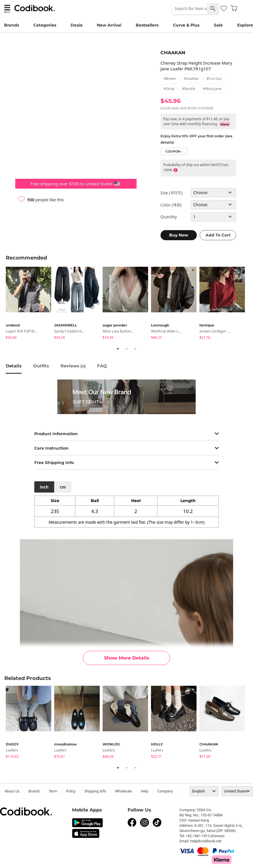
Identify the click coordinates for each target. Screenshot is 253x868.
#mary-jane (212, 89)
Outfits (41, 366)
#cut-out (214, 79)
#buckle (189, 89)
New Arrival (109, 25)
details (14, 366)
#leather (191, 79)
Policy (71, 791)
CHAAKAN (173, 53)
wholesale (124, 791)
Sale (218, 25)
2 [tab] (126, 349)
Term (53, 791)
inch (44, 487)
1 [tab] (118, 349)
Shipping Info (95, 791)
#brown (170, 79)
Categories (45, 25)
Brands (12, 25)
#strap (169, 89)
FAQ (102, 366)
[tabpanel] (30, 304)
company (165, 791)
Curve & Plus (186, 25)
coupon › (174, 152)
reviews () (73, 366)
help (145, 791)
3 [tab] (135, 349)
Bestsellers (147, 25)
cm (63, 487)
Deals (77, 25)
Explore (245, 25)
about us (12, 791)
